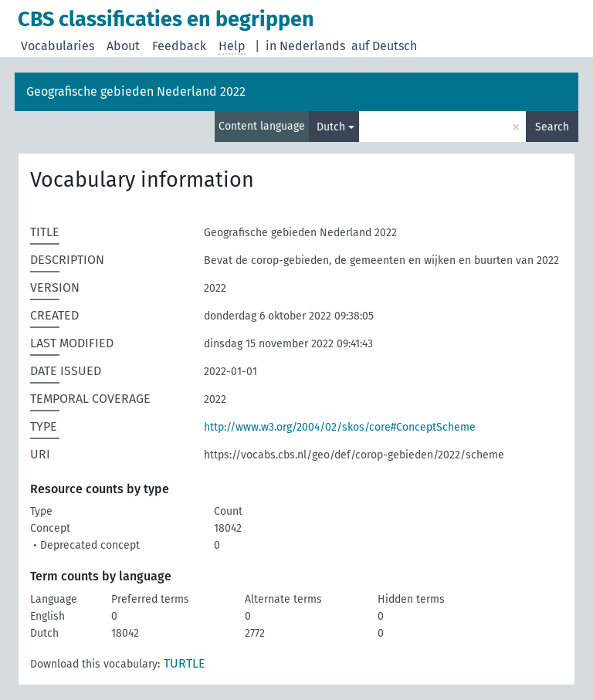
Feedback (179, 46)
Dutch (331, 127)
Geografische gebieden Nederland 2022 (136, 91)
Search (552, 127)
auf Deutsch (384, 46)
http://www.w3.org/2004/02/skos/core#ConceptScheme (340, 427)
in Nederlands (305, 46)
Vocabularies (58, 46)
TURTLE (185, 663)
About (123, 46)
